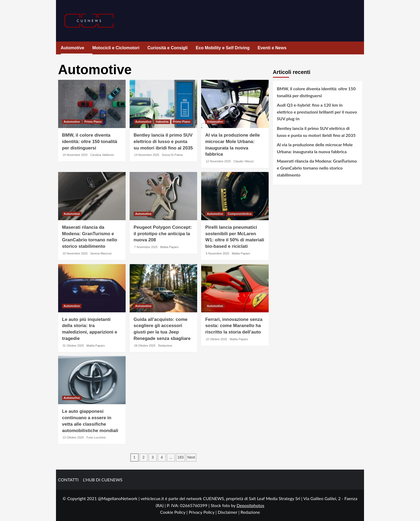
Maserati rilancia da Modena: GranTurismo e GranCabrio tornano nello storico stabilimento (317, 168)
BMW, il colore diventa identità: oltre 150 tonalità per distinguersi (90, 142)
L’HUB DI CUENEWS (103, 480)
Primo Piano (93, 122)
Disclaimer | (229, 512)
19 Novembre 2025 (75, 155)
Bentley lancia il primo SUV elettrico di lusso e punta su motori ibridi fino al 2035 (163, 142)
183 (180, 457)
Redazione (165, 346)
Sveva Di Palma (172, 155)
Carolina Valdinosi (102, 155)
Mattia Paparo (169, 247)
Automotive (73, 48)
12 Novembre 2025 (218, 161)
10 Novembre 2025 (75, 253)
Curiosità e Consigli (168, 48)
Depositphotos (250, 505)
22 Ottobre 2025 (216, 339)
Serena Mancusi (101, 253)
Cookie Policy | (175, 512)
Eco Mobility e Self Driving (223, 48)
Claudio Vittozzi (244, 161)
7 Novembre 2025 (146, 247)
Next (191, 457)
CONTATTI (68, 480)
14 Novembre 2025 (147, 155)
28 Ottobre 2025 (145, 346)
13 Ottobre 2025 (73, 437)
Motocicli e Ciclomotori (116, 48)
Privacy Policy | (203, 512)
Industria (162, 122)
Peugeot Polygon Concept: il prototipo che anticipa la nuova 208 (163, 234)
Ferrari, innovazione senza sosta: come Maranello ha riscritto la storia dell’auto (234, 326)
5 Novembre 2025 (217, 253)
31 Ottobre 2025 (73, 346)
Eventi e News (272, 48)
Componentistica (240, 214)
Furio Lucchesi (96, 437)
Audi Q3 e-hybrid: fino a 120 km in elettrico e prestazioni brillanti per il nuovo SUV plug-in (317, 112)
